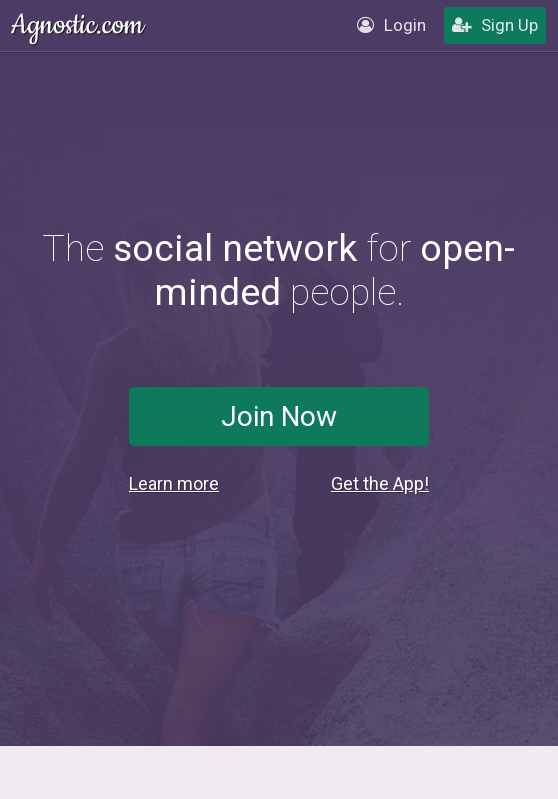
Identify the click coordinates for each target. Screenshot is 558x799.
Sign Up (495, 25)
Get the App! (380, 483)
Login (391, 25)
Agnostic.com (79, 25)
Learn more (174, 483)
